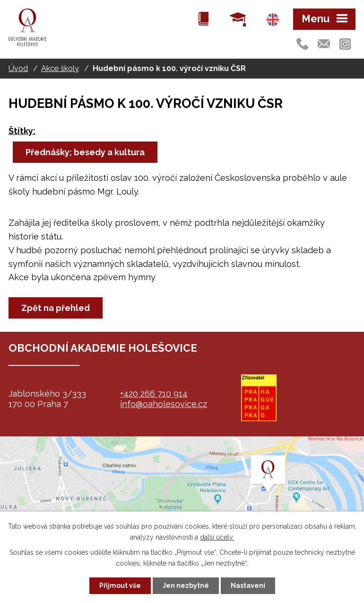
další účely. (217, 537)
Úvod (18, 68)
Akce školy (60, 68)
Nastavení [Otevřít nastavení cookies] (248, 585)
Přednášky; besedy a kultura (85, 152)
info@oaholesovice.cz (164, 404)
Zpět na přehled (56, 308)
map (182, 496)
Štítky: (22, 131)
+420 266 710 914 (154, 394)
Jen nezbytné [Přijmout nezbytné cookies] (186, 585)
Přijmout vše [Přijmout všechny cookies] (120, 585)
